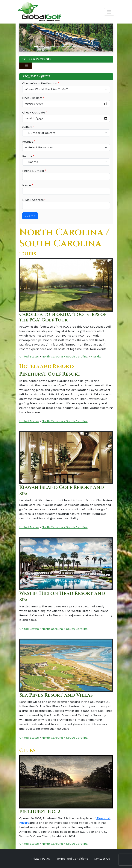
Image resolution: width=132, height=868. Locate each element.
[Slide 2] (41, 46)
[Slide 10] (85, 46)
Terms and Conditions (72, 858)
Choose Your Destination (40, 83)
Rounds (28, 142)
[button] (26, 38)
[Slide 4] (52, 46)
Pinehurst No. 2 (41, 811)
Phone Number (33, 171)
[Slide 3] (47, 46)
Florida (96, 356)
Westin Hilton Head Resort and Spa (64, 596)
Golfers (27, 127)
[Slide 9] (80, 46)
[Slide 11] (91, 46)
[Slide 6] (63, 46)
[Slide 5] (58, 46)
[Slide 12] (96, 46)
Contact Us (102, 858)
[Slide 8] (74, 46)
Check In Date (32, 98)
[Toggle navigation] (109, 12)
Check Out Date (34, 112)
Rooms (27, 156)
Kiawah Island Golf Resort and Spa (63, 490)
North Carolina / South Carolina (65, 356)
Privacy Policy (41, 858)
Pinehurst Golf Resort (51, 374)
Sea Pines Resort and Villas (57, 695)
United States (29, 356)
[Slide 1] (36, 46)
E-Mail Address (33, 200)
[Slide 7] (69, 46)
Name (27, 185)
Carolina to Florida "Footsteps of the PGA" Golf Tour (64, 317)
